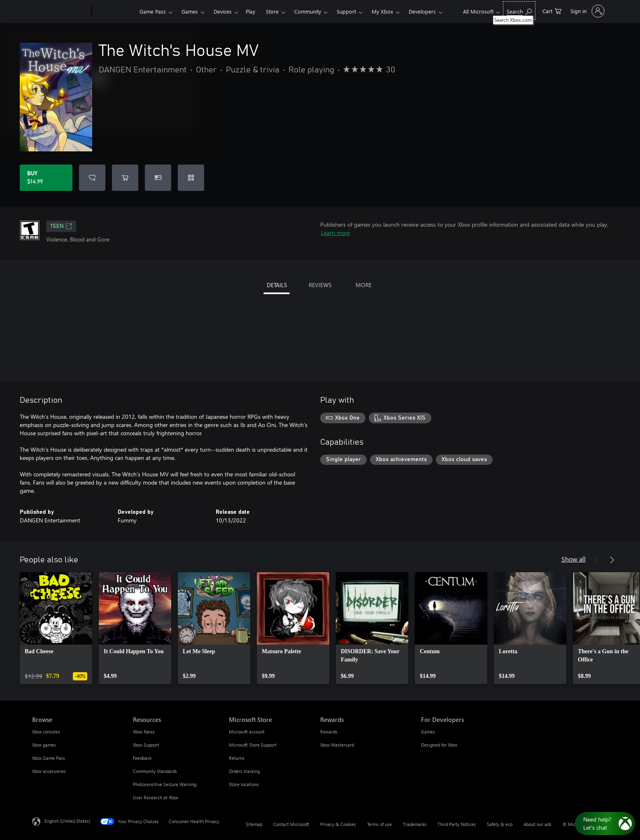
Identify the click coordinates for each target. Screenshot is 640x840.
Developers (422, 11)
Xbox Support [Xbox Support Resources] (146, 745)
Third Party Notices (457, 824)
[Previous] (596, 560)
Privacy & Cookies (338, 824)
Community (308, 11)
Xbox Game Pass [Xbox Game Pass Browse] (49, 758)
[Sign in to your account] (587, 11)
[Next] (612, 560)
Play (250, 11)
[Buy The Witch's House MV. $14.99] (46, 178)
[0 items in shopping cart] (552, 10)
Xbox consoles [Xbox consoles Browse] (46, 732)
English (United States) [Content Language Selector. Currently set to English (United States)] (67, 821)
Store (272, 11)
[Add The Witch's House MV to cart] (125, 178)
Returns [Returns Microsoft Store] (237, 758)
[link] (56, 628)
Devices (223, 11)
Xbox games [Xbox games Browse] (44, 745)
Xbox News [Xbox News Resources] (144, 732)
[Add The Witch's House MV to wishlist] (92, 178)
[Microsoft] (60, 12)
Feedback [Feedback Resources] (142, 758)
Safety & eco (500, 824)
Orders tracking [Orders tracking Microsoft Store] (244, 771)
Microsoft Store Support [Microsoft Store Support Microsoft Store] (253, 745)
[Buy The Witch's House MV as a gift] (158, 178)
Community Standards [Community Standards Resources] (155, 771)
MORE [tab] (364, 285)
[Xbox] (115, 12)
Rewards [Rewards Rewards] (329, 732)
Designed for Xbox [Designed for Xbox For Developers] (439, 745)
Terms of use (379, 824)
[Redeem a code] (191, 178)
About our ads (538, 824)
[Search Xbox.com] (519, 10)
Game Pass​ (153, 11)
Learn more (335, 233)
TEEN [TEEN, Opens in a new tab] (61, 226)
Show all (574, 559)
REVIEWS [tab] (320, 285)
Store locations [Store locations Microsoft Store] (244, 784)
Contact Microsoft (291, 824)
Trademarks (415, 824)
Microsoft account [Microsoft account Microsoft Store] (247, 732)
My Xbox (382, 11)
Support (346, 11)
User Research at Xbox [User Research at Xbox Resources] (156, 797)
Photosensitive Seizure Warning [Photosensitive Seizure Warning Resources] (165, 784)
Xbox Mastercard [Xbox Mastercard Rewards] (337, 745)
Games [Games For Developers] (428, 732)
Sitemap (254, 824)
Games (190, 11)
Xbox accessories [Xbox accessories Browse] (49, 771)
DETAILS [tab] (277, 285)
